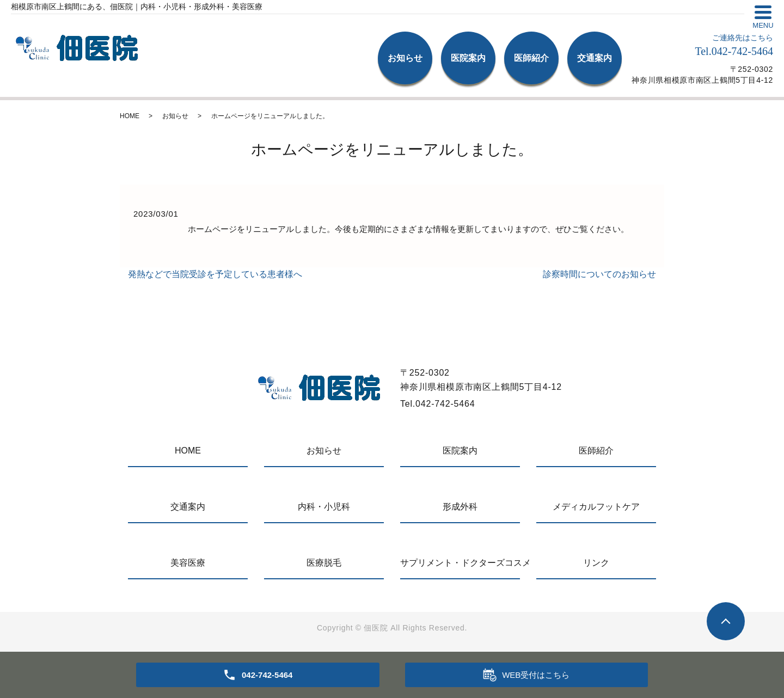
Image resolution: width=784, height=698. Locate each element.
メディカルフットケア (596, 507)
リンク (596, 563)
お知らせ (405, 58)
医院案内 (468, 58)
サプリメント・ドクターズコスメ (460, 563)
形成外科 (460, 507)
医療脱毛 (324, 563)
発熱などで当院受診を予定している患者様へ (215, 274)
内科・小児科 (324, 507)
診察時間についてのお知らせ (599, 274)
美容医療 (188, 563)
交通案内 (595, 58)
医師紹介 (531, 58)
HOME (130, 116)
